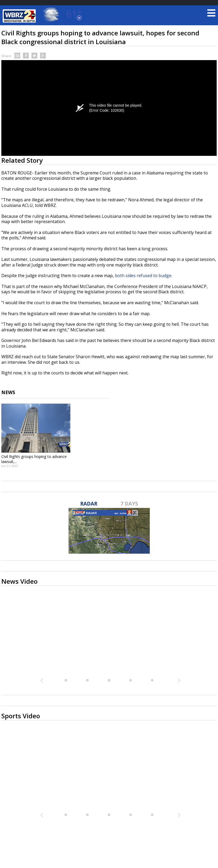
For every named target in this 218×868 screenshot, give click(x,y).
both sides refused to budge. (144, 276)
